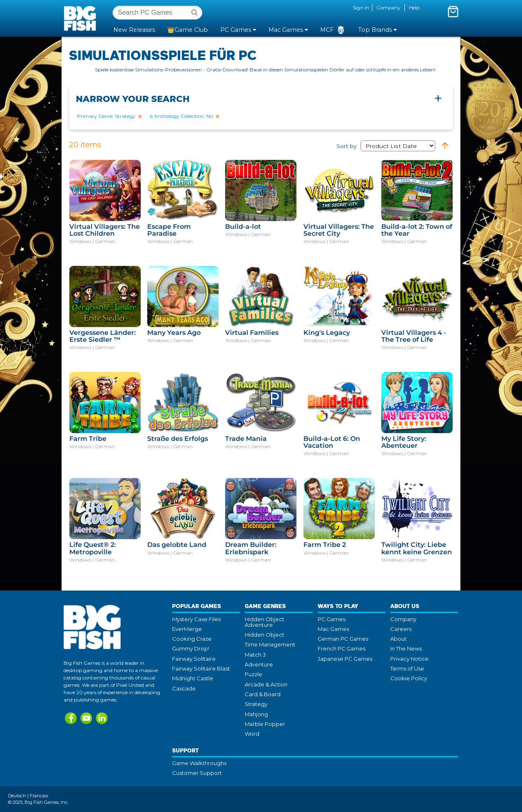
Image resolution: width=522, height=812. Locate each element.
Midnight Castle (193, 678)
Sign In (361, 8)
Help (414, 8)
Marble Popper (265, 724)
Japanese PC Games (345, 659)
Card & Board (263, 694)
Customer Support (197, 773)
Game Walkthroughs (199, 763)
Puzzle (253, 674)
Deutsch (17, 796)
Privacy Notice (409, 659)
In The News (406, 648)
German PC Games (343, 639)
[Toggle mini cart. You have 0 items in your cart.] (453, 11)
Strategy (256, 704)
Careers (401, 629)
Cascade (184, 688)
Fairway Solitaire (194, 659)
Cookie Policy (409, 678)
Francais (39, 796)
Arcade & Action (266, 684)
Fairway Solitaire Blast (201, 668)
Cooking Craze (192, 639)
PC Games (332, 619)
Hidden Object (264, 635)
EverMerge (187, 629)
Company (388, 8)
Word (252, 734)
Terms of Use (407, 668)
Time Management (270, 644)
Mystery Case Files (196, 619)
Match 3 (255, 655)
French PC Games (342, 648)
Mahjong (256, 714)
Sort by (386, 146)
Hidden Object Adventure (264, 622)
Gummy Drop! (191, 648)
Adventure (259, 664)
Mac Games (333, 629)
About (398, 639)
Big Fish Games (82, 18)
